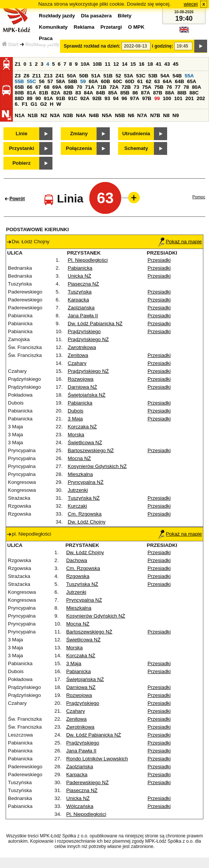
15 (133, 64)
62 (148, 81)
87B (158, 93)
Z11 (37, 76)
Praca (46, 38)
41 (159, 64)
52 (118, 76)
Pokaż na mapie (180, 242)
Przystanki (22, 148)
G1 (34, 104)
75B (159, 87)
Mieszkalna (81, 474)
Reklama (84, 27)
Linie (21, 134)
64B (180, 81)
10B (97, 64)
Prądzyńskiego (84, 331)
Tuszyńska (80, 292)
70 (79, 87)
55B (19, 81)
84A (88, 93)
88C (194, 93)
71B (102, 87)
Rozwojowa (81, 379)
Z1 (18, 64)
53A (129, 76)
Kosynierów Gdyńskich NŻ (97, 466)
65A (192, 81)
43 (167, 64)
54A (165, 76)
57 (50, 81)
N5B (120, 115)
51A (96, 76)
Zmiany (79, 134)
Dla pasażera (97, 16)
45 (176, 64)
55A (189, 76)
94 (116, 98)
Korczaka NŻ (82, 427)
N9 (176, 115)
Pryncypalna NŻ (86, 482)
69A (57, 87)
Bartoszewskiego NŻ (91, 450)
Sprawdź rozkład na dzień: (92, 46)
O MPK (136, 27)
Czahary (77, 363)
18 (150, 64)
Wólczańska (80, 806)
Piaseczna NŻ (84, 284)
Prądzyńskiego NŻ (88, 339)
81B (43, 93)
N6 (131, 115)
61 (140, 81)
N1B (33, 115)
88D (19, 98)
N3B (68, 115)
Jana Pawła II (83, 316)
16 (142, 64)
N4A (81, 115)
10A (85, 64)
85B (125, 93)
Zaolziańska (81, 308)
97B (147, 98)
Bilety (124, 16)
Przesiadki (159, 260)
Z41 (60, 76)
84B (100, 93)
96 (124, 98)
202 (201, 98)
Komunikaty (53, 27)
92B (97, 98)
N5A (107, 115)
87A (145, 93)
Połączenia (79, 148)
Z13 (48, 76)
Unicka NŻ (80, 276)
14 (125, 64)
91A (48, 98)
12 (116, 64)
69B (69, 87)
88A (170, 93)
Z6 (26, 76)
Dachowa (77, 560)
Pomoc (199, 197)
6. (17, 104)
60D (130, 81)
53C (141, 76)
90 (38, 98)
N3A (55, 115)
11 (108, 64)
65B (19, 87)
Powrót (17, 199)
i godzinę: (163, 46)
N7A (142, 115)
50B (84, 76)
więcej (191, 4)
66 (30, 87)
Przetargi (111, 27)
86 (135, 93)
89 (30, 98)
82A (55, 93)
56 (42, 81)
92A (85, 98)
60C (118, 81)
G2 (44, 104)
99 (157, 98)
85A (113, 93)
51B (108, 76)
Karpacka (78, 300)
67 (38, 87)
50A (72, 76)
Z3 (18, 76)
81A (31, 93)
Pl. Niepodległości (88, 260)
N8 (166, 115)
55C (31, 81)
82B (68, 93)
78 (186, 87)
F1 (25, 104)
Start (10, 44)
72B (126, 87)
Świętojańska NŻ (87, 395)
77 (178, 87)
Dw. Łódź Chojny (87, 522)
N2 (44, 115)
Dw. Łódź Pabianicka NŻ (95, 324)
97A (135, 98)
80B (19, 93)
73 (136, 87)
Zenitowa (78, 355)
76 (169, 87)
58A (60, 81)
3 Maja (75, 419)
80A (197, 87)
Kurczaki (78, 506)
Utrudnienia (136, 134)
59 (83, 81)
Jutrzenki (78, 490)
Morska (76, 435)
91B (60, 98)
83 (78, 93)
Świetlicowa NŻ (85, 442)
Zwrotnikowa (82, 347)
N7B (155, 115)
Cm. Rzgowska (85, 514)
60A (93, 81)
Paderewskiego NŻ (87, 782)
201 (189, 98)
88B (182, 93)
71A (90, 87)
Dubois (76, 411)
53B (153, 76)
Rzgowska (78, 576)
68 (47, 87)
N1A (20, 115)
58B (73, 81)
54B (177, 76)
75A (147, 87)
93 (107, 98)
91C (73, 98)
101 (178, 98)
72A (114, 87)
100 (167, 98)
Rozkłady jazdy (42, 44)
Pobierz (22, 163)
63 (157, 81)
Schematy (136, 148)
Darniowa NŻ (83, 387)
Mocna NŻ (79, 458)
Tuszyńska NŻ (84, 498)
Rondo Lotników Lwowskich (97, 759)
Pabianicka (80, 268)
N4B (94, 115)
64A (167, 81)
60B (105, 81)
